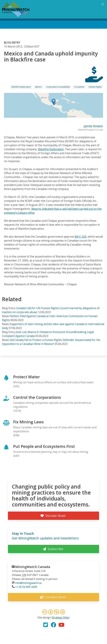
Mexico (38, 87)
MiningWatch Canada (33, 567)
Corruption (79, 87)
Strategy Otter (61, 618)
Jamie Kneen (93, 126)
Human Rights (95, 87)
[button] (54, 102)
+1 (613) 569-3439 (26, 587)
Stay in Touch (23, 533)
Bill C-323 (81, 237)
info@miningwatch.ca (28, 583)
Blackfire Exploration (21, 87)
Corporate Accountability (58, 87)
